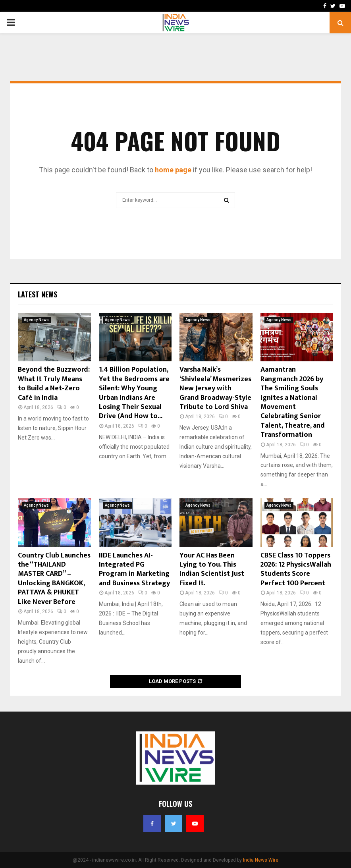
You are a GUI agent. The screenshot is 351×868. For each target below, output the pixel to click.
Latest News (38, 294)
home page (173, 170)
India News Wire (261, 860)
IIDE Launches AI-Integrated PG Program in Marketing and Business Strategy (134, 569)
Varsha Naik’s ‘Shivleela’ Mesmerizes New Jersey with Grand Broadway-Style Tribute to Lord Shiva (215, 388)
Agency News (36, 320)
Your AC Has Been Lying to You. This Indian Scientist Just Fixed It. (212, 569)
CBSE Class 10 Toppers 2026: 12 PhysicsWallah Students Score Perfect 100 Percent (296, 569)
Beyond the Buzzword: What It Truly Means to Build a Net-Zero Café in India (54, 384)
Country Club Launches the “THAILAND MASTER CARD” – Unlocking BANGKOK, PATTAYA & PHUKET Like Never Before (54, 579)
